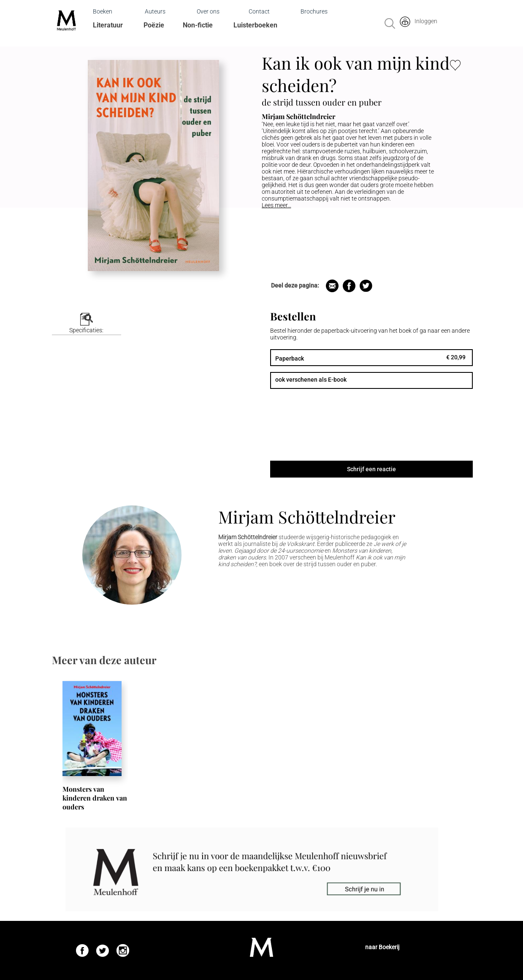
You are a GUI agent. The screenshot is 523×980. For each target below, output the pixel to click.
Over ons (208, 11)
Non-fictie (198, 25)
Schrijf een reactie (371, 469)
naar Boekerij (382, 947)
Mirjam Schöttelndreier (307, 517)
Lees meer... (276, 205)
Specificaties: (86, 330)
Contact (259, 11)
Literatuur (108, 25)
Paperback (290, 358)
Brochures (314, 11)
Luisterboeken (255, 25)
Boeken (103, 11)
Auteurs (155, 11)
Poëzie (154, 25)
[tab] (87, 324)
